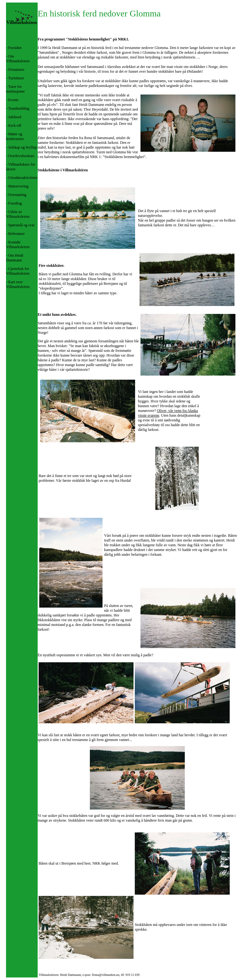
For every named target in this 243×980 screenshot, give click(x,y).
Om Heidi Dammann (15, 258)
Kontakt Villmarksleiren (18, 245)
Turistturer (16, 78)
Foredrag (15, 203)
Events (13, 100)
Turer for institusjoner (15, 89)
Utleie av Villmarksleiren (18, 214)
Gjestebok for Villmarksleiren (18, 271)
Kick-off (15, 126)
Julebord (15, 117)
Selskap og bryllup (22, 147)
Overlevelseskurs (21, 156)
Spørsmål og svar (21, 225)
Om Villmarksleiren (18, 59)
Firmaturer (16, 70)
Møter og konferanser (15, 136)
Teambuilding (19, 108)
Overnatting (17, 195)
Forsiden (15, 48)
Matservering (18, 186)
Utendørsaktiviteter (23, 178)
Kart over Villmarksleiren (18, 284)
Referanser (16, 234)
